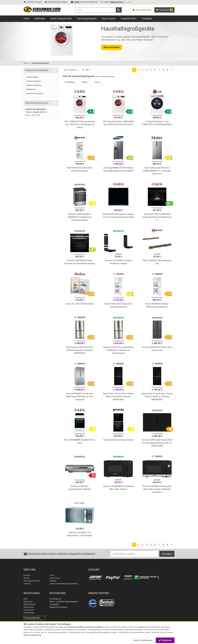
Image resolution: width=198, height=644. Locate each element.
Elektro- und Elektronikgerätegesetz (64, 602)
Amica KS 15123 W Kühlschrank (80, 304)
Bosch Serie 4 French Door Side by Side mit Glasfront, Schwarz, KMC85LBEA (118, 397)
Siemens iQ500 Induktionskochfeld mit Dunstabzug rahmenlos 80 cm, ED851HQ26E (157, 443)
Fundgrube (147, 19)
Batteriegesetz (55, 599)
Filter (87, 70)
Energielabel (54, 604)
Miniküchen (31, 89)
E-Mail (76, 2)
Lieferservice (55, 578)
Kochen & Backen (33, 81)
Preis (98, 82)
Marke (85, 82)
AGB (25, 599)
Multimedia (40, 19)
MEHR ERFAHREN (112, 47)
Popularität (71, 70)
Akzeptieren (165, 640)
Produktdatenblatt (80, 115)
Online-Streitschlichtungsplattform (64, 584)
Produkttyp (70, 82)
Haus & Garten (109, 19)
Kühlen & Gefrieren (34, 85)
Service (26, 578)
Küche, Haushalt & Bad (61, 19)
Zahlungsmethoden (32, 581)
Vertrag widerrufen (32, 618)
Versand (27, 584)
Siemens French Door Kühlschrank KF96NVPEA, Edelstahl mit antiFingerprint (118, 350)
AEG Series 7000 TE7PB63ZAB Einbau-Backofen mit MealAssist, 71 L (157, 217)
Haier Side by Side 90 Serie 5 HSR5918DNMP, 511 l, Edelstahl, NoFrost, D (157, 171)
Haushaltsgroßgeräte (87, 19)
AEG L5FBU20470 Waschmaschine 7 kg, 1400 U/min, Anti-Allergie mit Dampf (80, 124)
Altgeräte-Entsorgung (58, 607)
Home (26, 19)
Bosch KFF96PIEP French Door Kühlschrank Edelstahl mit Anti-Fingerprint (80, 397)
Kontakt (27, 575)
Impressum (28, 602)
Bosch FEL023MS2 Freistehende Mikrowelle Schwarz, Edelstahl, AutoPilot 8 (157, 489)
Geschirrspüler (32, 77)
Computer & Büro (129, 19)
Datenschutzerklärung (32, 635)
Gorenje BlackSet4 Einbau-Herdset (118, 440)
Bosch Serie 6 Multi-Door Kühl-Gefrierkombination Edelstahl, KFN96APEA (80, 350)
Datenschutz (29, 607)
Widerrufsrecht (30, 604)
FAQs (52, 575)
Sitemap (53, 581)
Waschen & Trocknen (35, 93)
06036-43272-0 (117, 2)
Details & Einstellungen (143, 640)
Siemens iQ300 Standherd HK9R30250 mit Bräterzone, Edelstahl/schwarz (80, 217)
